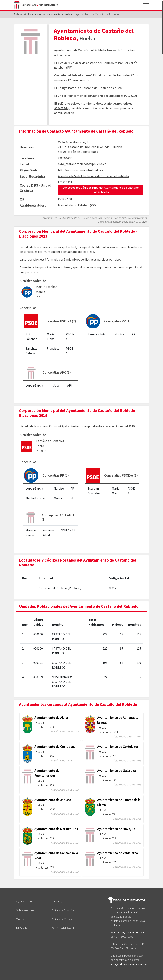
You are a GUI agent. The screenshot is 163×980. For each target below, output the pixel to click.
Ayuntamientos (25, 901)
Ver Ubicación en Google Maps (78, 152)
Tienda (20, 919)
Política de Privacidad (64, 910)
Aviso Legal (58, 901)
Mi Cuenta (22, 928)
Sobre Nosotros (25, 910)
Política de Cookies (62, 919)
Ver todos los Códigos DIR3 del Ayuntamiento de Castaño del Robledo (101, 190)
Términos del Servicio (63, 928)
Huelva (112, 50)
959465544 (61, 108)
